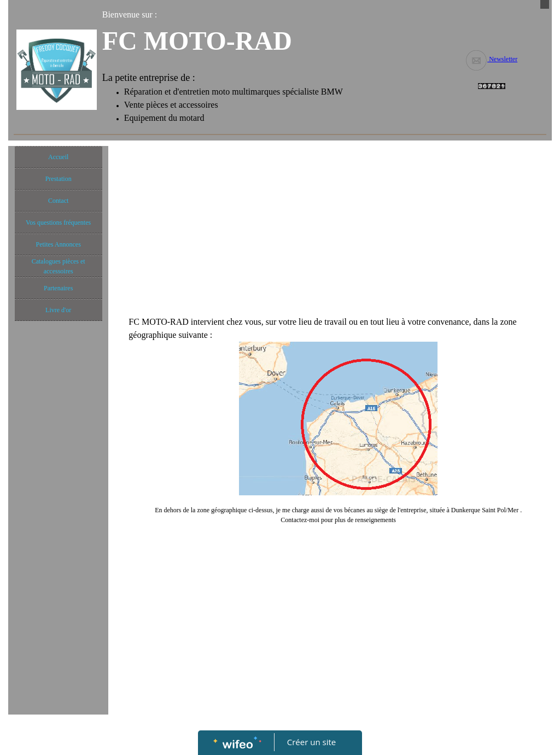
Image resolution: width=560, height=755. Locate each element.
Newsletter (491, 59)
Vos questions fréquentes (58, 223)
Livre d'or (58, 310)
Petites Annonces (58, 244)
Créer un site (311, 742)
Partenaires (58, 288)
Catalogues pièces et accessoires (59, 266)
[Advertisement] (58, 545)
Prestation (59, 179)
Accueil (58, 157)
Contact (58, 201)
